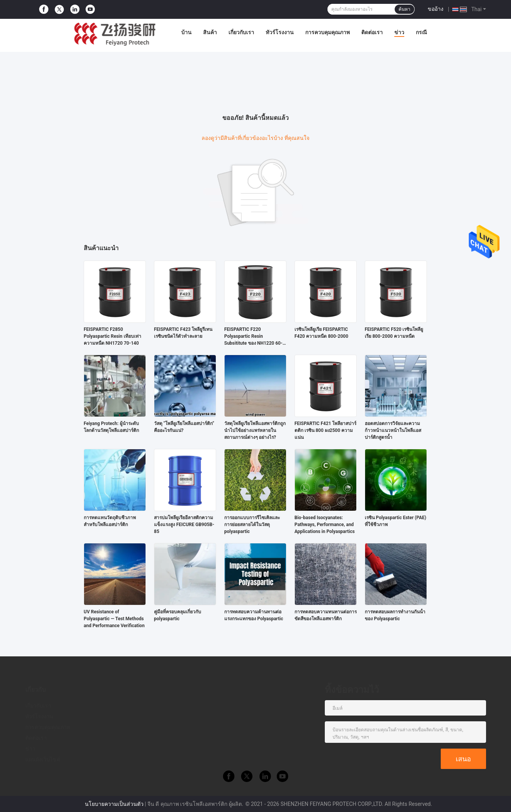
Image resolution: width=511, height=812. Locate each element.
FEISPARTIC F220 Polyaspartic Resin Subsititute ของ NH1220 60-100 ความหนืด (253, 337)
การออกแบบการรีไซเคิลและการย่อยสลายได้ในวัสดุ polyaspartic (252, 525)
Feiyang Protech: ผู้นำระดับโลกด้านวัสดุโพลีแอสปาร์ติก (111, 427)
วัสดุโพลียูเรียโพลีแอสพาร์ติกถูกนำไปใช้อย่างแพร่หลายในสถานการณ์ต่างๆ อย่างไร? (255, 430)
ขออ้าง (436, 9)
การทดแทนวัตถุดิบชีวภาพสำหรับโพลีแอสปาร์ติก (110, 521)
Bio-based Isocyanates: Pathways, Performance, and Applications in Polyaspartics (325, 525)
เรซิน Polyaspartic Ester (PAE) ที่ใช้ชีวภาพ (395, 521)
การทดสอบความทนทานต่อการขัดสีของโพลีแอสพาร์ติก (326, 615)
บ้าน (186, 32)
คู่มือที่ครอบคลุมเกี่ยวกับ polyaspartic (178, 615)
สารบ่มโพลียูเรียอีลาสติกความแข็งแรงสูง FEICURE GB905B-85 (184, 525)
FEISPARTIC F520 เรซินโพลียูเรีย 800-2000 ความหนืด (394, 333)
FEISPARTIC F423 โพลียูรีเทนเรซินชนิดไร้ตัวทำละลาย (183, 333)
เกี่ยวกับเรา (241, 32)
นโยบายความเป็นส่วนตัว (114, 804)
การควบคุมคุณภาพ (327, 32)
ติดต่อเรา (372, 32)
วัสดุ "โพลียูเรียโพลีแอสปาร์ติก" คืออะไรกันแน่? (184, 427)
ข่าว (399, 32)
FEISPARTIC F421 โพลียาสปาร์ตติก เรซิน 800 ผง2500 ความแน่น (325, 430)
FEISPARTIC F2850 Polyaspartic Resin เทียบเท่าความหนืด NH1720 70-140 (112, 336)
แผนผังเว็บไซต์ (43, 759)
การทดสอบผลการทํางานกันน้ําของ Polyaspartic (395, 615)
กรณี (421, 32)
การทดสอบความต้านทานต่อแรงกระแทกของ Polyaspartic (254, 615)
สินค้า (210, 32)
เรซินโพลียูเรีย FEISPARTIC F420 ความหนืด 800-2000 (321, 333)
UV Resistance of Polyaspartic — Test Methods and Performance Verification (114, 619)
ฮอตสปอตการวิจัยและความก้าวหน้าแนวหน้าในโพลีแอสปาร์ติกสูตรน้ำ (393, 430)
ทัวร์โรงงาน (280, 32)
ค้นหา (404, 9)
